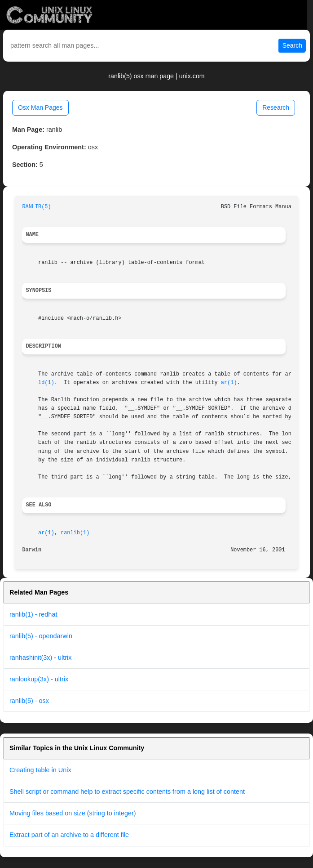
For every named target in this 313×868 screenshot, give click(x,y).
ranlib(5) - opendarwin (41, 636)
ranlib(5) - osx (29, 701)
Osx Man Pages (40, 107)
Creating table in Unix (40, 770)
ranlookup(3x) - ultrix (39, 679)
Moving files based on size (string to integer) (73, 813)
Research (276, 107)
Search (292, 45)
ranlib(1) (75, 533)
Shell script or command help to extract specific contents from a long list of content (127, 792)
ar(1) (229, 383)
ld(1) (46, 383)
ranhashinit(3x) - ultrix (40, 658)
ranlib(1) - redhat (33, 614)
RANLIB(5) (36, 207)
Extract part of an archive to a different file (69, 835)
